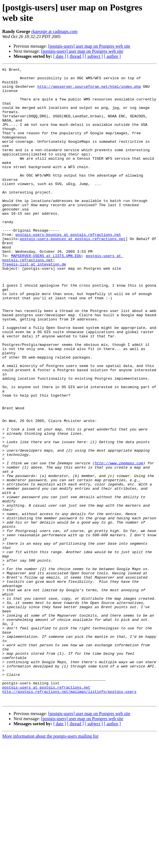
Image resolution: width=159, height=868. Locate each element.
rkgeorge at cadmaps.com (54, 31)
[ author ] (112, 56)
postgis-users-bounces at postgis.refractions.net (68, 268)
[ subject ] (94, 56)
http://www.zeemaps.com (119, 542)
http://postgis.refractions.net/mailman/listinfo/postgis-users (69, 817)
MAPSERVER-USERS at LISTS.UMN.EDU (46, 294)
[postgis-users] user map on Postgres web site (89, 46)
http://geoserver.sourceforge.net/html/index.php (89, 91)
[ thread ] (75, 56)
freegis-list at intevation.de (34, 304)
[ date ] (60, 56)
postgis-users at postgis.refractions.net (46, 812)
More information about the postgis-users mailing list (50, 863)
